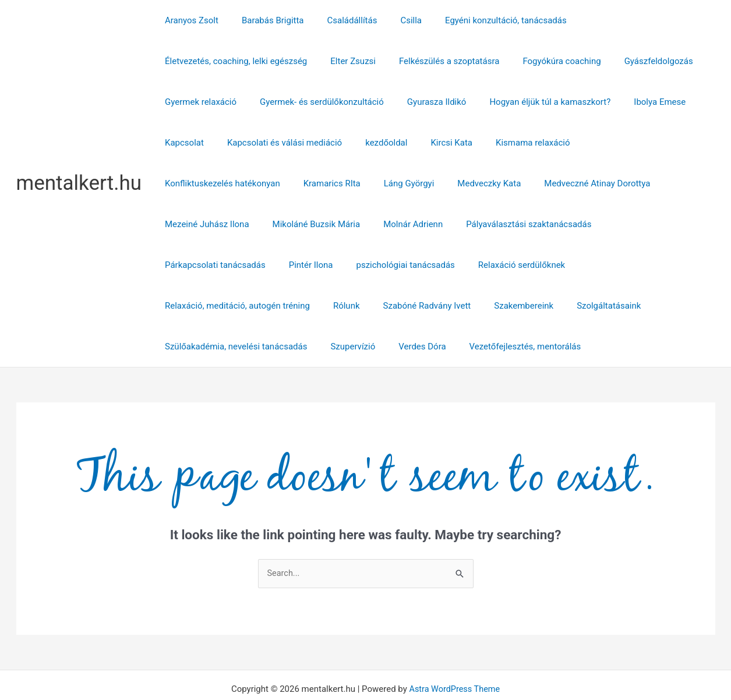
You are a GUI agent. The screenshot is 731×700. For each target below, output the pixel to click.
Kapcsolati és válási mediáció (219, 143)
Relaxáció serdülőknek (644, 224)
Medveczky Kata (262, 183)
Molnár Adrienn (671, 183)
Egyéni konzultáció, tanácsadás (480, 20)
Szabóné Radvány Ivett (413, 265)
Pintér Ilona (445, 224)
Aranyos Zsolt (189, 20)
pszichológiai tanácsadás (534, 224)
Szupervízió (344, 306)
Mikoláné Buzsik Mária (580, 183)
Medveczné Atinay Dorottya (364, 183)
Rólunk (338, 265)
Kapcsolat (607, 102)
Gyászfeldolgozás (472, 61)
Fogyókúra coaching (382, 61)
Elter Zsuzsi (185, 61)
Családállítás (338, 20)
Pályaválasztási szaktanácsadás (225, 224)
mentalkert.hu (79, 163)
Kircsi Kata (375, 143)
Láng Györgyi (187, 183)
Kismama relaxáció (450, 143)
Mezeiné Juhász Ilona (477, 183)
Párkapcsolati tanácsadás (355, 224)
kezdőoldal (315, 143)
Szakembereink (503, 265)
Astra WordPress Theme (454, 649)
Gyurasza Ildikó (333, 102)
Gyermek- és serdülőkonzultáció (224, 102)
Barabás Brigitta (264, 20)
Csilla (391, 20)
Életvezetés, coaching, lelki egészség (629, 20)
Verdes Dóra (407, 306)
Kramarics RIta (666, 143)
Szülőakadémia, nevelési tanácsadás (233, 306)
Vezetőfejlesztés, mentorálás (505, 306)
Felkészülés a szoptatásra (275, 61)
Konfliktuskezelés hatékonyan (563, 143)
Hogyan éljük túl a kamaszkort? (440, 102)
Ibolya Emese (544, 102)
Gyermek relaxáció (560, 61)
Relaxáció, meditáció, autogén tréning (234, 265)
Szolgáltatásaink (582, 265)
